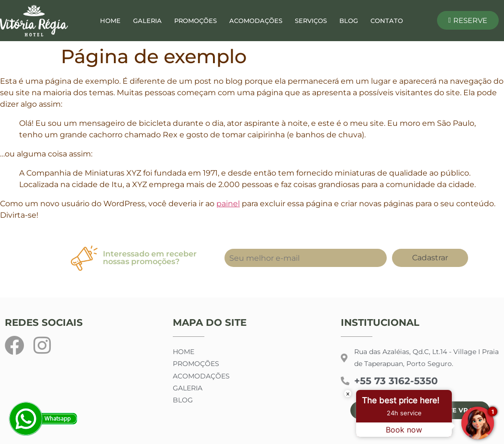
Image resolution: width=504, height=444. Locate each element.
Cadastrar (430, 258)
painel (228, 204)
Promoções (196, 21)
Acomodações (256, 21)
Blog (349, 21)
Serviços (311, 21)
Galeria (147, 21)
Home (110, 21)
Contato (387, 21)
